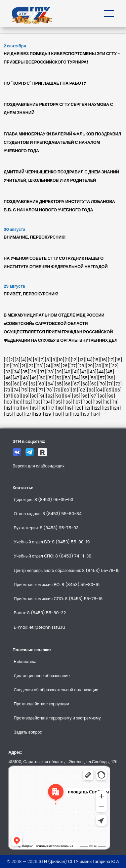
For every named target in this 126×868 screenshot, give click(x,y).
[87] (8, 396)
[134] (96, 414)
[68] (85, 384)
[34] (16, 372)
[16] (104, 360)
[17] (111, 360)
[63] (42, 384)
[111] (115, 402)
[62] (33, 384)
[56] (93, 378)
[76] (33, 390)
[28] (81, 366)
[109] (97, 402)
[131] (67, 414)
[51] (51, 378)
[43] (92, 372)
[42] (84, 372)
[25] (56, 366)
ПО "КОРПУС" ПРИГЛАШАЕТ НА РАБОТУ (45, 83)
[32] (114, 366)
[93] (59, 396)
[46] (8, 378)
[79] (58, 390)
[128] (38, 414)
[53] (68, 378)
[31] (107, 366)
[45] (110, 372)
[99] (111, 396)
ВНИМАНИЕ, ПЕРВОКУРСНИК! (35, 237)
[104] (47, 402)
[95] (76, 396)
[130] (58, 414)
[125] (9, 414)
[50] (43, 378)
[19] (7, 366)
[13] (82, 360)
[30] (99, 366)
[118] (60, 408)
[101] (18, 402)
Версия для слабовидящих (39, 466)
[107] (77, 402)
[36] (34, 372)
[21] (24, 366)
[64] (50, 384)
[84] (100, 390)
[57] (102, 378)
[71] (110, 384)
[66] (68, 384)
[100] (9, 402)
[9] (54, 360)
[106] (68, 402)
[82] (82, 390)
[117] (52, 408)
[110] (107, 402)
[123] (106, 408)
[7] (42, 360)
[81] (75, 390)
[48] (25, 378)
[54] (76, 378)
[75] (25, 390)
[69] (94, 384)
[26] (65, 366)
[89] (25, 396)
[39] (59, 372)
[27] (73, 366)
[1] (6, 360)
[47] (17, 378)
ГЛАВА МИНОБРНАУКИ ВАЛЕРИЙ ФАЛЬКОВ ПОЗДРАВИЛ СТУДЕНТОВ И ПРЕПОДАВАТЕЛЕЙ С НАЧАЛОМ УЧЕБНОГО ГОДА (62, 142)
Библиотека (25, 662)
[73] (8, 390)
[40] (68, 372)
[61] (25, 384)
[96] (85, 396)
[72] (118, 384)
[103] (37, 402)
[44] (101, 372)
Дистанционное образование (42, 676)
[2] (11, 360)
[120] (78, 408)
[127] (28, 414)
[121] (88, 408)
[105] (57, 402)
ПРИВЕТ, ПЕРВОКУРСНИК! (31, 294)
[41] (76, 372)
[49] (34, 378)
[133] (86, 414)
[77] (41, 390)
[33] (8, 372)
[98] (102, 396)
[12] (74, 360)
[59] (8, 384)
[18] (118, 360)
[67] (76, 384)
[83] (91, 390)
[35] (25, 372)
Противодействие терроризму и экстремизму (57, 718)
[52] (59, 378)
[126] (18, 414)
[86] (117, 390)
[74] (16, 390)
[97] (94, 396)
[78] (50, 390)
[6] (36, 360)
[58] (111, 378)
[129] (48, 414)
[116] (43, 408)
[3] (17, 360)
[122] (97, 408)
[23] (39, 366)
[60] (17, 384)
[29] (90, 366)
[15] (96, 360)
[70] (102, 384)
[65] (59, 384)
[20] (15, 366)
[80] (67, 390)
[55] (85, 378)
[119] (69, 408)
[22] (31, 366)
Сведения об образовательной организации (56, 690)
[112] (8, 408)
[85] (109, 390)
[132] (76, 414)
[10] (60, 360)
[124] (116, 408)
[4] (24, 360)
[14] (89, 360)
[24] (48, 366)
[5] (30, 360)
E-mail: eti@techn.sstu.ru (39, 627)
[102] (27, 402)
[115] (34, 408)
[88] (16, 396)
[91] (42, 396)
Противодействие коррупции (41, 704)
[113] (17, 408)
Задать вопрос (28, 732)
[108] (87, 402)
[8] (48, 360)
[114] (25, 408)
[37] (42, 372)
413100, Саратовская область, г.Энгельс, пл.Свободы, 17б (63, 762)
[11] (68, 360)
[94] (67, 396)
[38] (50, 372)
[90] (34, 396)
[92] (50, 396)
